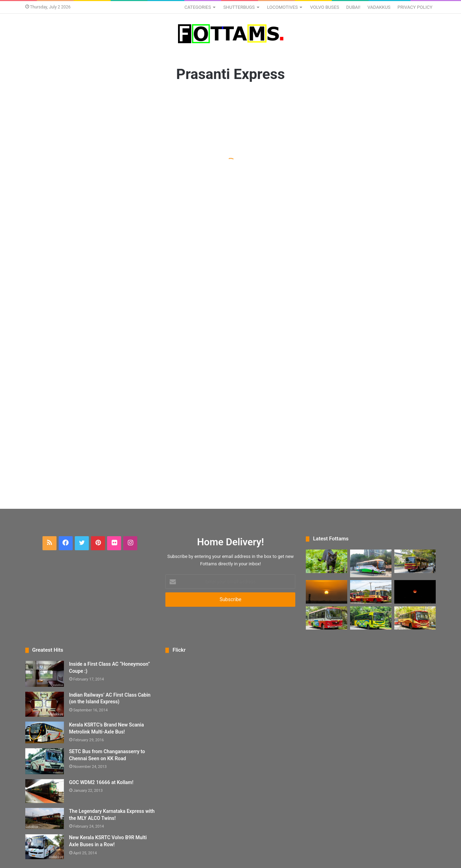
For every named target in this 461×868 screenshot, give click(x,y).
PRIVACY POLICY (415, 7)
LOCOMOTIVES (283, 7)
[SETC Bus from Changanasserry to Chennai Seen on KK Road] (45, 761)
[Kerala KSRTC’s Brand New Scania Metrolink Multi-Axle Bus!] (45, 732)
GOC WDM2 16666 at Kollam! (101, 782)
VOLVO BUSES (325, 7)
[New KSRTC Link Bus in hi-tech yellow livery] (371, 618)
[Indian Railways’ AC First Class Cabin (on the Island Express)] (45, 704)
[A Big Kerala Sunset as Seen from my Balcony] (327, 592)
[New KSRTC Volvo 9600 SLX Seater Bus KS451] (371, 563)
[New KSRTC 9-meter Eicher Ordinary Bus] (327, 618)
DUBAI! (353, 7)
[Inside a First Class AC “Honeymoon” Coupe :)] (45, 674)
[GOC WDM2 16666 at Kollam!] (45, 791)
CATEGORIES (198, 7)
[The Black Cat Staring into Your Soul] (327, 561)
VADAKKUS (379, 7)
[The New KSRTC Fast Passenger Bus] (415, 618)
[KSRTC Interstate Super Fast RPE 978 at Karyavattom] (415, 561)
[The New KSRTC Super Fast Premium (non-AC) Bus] (371, 592)
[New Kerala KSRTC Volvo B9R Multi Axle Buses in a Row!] (45, 847)
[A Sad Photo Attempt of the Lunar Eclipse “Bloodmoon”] (415, 592)
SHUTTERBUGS (239, 7)
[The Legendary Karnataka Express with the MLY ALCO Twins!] (45, 818)
